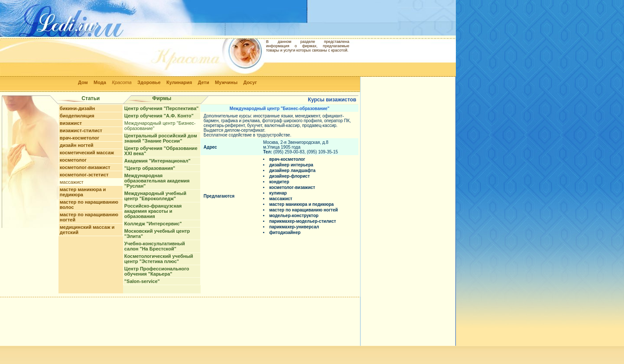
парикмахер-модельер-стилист (302, 221)
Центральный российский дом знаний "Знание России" (161, 138)
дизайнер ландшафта (292, 171)
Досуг (250, 82)
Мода (100, 82)
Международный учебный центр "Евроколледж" (155, 196)
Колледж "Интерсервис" (153, 224)
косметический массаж (87, 153)
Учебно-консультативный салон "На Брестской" (155, 246)
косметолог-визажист (85, 167)
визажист (71, 123)
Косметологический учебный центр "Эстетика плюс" (159, 259)
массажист (72, 182)
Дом (83, 82)
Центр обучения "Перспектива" (161, 108)
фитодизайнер (285, 232)
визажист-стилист (81, 130)
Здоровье (149, 82)
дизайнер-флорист (289, 176)
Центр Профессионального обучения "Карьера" (157, 271)
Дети (204, 82)
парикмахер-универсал (294, 227)
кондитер (279, 182)
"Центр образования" (150, 168)
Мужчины (226, 82)
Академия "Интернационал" (158, 161)
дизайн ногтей (77, 145)
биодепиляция (77, 116)
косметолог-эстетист (84, 175)
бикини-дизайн (78, 108)
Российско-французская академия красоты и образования (153, 211)
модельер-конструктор (294, 216)
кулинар (278, 193)
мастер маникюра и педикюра (83, 192)
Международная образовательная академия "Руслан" (157, 181)
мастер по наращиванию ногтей (304, 210)
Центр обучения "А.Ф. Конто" (159, 116)
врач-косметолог (80, 138)
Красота (122, 82)
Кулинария (179, 82)
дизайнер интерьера (291, 165)
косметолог (73, 160)
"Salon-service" (142, 281)
